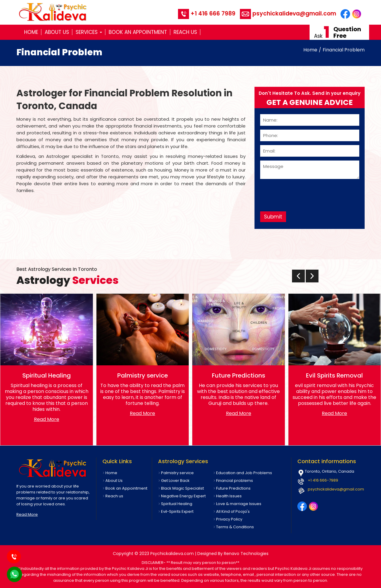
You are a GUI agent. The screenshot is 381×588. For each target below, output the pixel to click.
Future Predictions (233, 488)
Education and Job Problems (244, 473)
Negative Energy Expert (183, 496)
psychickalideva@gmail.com (288, 14)
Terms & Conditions (235, 527)
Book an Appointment (138, 32)
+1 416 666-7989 (323, 480)
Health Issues (229, 496)
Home (31, 32)
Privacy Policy (229, 519)
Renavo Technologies (246, 554)
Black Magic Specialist (182, 488)
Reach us (185, 32)
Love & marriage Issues (239, 504)
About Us (57, 32)
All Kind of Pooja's (233, 511)
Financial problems (235, 481)
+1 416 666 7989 (207, 14)
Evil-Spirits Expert (177, 511)
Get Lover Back (175, 481)
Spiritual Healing (177, 504)
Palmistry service (177, 473)
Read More (47, 419)
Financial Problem (344, 50)
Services (89, 32)
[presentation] (305, 193)
